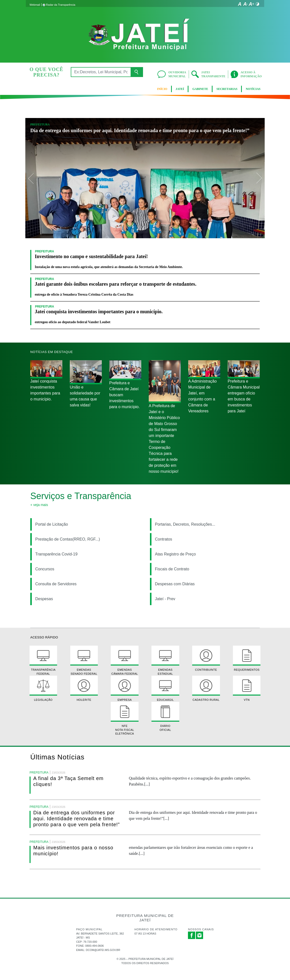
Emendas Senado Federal (84, 660)
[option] (145, 178)
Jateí (180, 89)
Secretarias (227, 89)
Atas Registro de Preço (175, 554)
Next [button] (259, 178)
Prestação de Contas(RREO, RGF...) (68, 539)
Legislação (43, 688)
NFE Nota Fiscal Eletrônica (125, 718)
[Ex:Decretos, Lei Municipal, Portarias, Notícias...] (101, 72)
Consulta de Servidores (56, 584)
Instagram (200, 935)
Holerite (84, 688)
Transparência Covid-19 (56, 554)
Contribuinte (206, 658)
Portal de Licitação (52, 524)
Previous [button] (31, 178)
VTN (247, 688)
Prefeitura (40, 124)
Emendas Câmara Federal (125, 660)
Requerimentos (247, 658)
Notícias (253, 89)
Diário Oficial (165, 716)
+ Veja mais (39, 505)
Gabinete (200, 89)
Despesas (44, 599)
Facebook (192, 935)
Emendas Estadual (165, 660)
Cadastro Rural (206, 688)
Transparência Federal (43, 660)
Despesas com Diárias (175, 584)
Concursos (45, 569)
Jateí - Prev (165, 599)
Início (162, 89)
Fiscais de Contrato (172, 569)
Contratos (163, 539)
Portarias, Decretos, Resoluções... (185, 524)
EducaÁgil (165, 688)
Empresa (125, 688)
